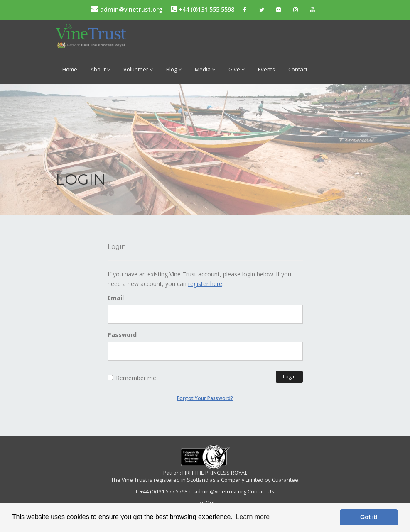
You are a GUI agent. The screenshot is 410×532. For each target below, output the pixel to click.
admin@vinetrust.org (127, 9)
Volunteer (138, 69)
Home (70, 69)
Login (289, 377)
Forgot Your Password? (205, 398)
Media (205, 69)
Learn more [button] (253, 517)
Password (122, 335)
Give (237, 69)
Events (266, 69)
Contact (298, 69)
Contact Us (261, 492)
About (100, 69)
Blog (174, 69)
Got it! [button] (369, 517)
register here (205, 284)
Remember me (132, 378)
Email (116, 298)
